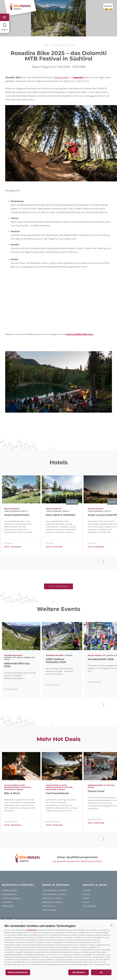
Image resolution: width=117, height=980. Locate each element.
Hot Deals (7, 902)
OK (101, 972)
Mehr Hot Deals (59, 739)
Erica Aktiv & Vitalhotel (61, 515)
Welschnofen (61, 77)
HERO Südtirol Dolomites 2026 (56, 661)
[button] (112, 925)
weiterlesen (11, 689)
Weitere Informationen (18, 972)
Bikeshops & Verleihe (52, 902)
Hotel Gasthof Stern (17, 515)
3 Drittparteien (31, 930)
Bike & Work (12, 793)
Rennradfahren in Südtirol (55, 894)
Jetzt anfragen (13, 547)
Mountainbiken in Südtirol (55, 890)
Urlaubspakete (9, 894)
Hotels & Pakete (10, 890)
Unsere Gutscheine (11, 898)
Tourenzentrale (49, 910)
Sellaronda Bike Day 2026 (17, 665)
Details (8, 543)
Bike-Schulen (49, 906)
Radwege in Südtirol (52, 898)
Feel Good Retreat (57, 793)
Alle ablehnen (78, 972)
